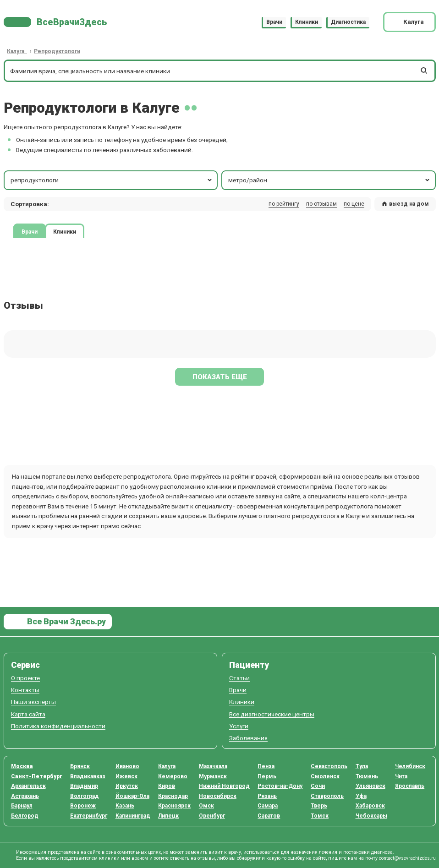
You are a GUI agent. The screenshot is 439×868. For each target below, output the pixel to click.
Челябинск (410, 766)
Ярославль (410, 786)
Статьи (239, 678)
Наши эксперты (33, 702)
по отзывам (321, 204)
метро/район (329, 180)
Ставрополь (327, 796)
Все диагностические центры (272, 714)
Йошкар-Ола (132, 796)
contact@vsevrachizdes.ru (407, 858)
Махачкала (213, 766)
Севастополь (329, 766)
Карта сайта (28, 714)
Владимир (84, 786)
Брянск (80, 766)
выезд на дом (405, 204)
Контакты (25, 690)
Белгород (25, 816)
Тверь (319, 806)
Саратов (269, 816)
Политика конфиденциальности (58, 726)
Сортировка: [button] (30, 204)
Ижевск (126, 776)
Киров (167, 786)
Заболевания (248, 738)
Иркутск (127, 786)
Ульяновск (370, 786)
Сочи (318, 786)
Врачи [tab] (30, 231)
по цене (354, 204)
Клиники (307, 22)
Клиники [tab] (65, 231)
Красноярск (174, 806)
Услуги (239, 726)
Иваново (127, 766)
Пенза (266, 766)
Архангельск (28, 786)
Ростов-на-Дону (280, 786)
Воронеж (83, 806)
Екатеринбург (89, 816)
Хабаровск (370, 806)
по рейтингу (284, 204)
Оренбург (212, 816)
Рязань (267, 796)
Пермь (267, 776)
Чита (401, 776)
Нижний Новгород (224, 786)
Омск (206, 806)
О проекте (25, 678)
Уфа (361, 796)
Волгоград (85, 796)
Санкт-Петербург (37, 776)
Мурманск (213, 776)
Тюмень (367, 776)
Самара (268, 806)
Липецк (168, 816)
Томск (320, 816)
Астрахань (25, 796)
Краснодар (173, 796)
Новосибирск (218, 796)
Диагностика (348, 22)
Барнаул (22, 806)
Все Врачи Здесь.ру (66, 621)
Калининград (133, 816)
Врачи (274, 22)
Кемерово (173, 776)
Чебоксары (371, 816)
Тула (362, 766)
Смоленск (325, 776)
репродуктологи (112, 180)
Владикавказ (88, 776)
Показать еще (220, 377)
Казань (125, 806)
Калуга (167, 766)
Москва (22, 766)
